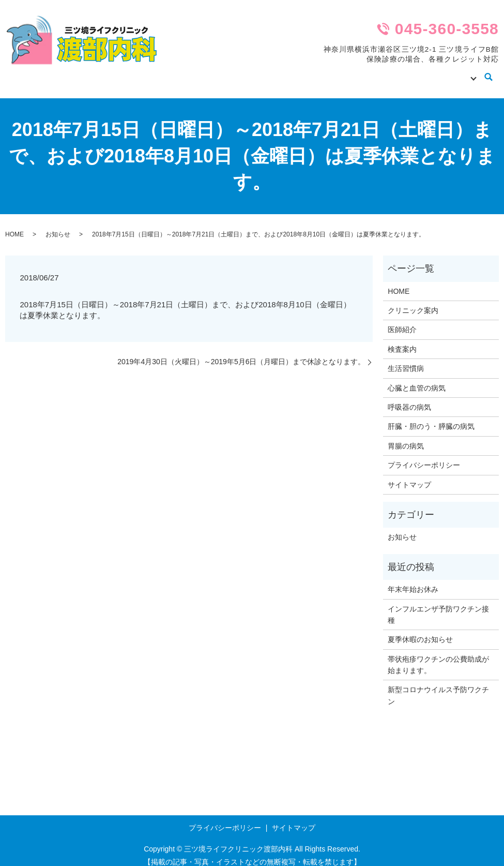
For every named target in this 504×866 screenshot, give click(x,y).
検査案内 (397, 72)
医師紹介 (347, 72)
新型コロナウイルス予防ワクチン (438, 685)
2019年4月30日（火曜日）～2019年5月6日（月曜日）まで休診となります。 (241, 352)
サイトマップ (409, 475)
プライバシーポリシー (424, 455)
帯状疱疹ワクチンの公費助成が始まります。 (438, 655)
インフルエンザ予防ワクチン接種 (438, 604)
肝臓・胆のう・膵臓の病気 (431, 416)
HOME (231, 72)
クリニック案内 (287, 72)
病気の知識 (450, 72)
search (489, 73)
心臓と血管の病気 (417, 378)
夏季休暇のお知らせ (420, 630)
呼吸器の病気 (409, 397)
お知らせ (58, 225)
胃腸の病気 (406, 436)
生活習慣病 (406, 359)
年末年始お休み (413, 579)
